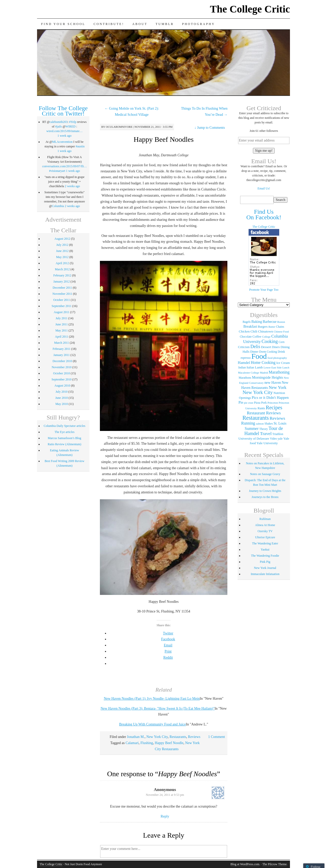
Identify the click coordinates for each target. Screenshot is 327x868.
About (140, 24)
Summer (252, 429)
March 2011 (62, 343)
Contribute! (109, 24)
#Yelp (73, 122)
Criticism (244, 347)
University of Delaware (254, 439)
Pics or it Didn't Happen (270, 398)
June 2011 (62, 324)
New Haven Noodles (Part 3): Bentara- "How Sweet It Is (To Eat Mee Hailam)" (158, 709)
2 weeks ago (72, 186)
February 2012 (62, 275)
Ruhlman (265, 519)
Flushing (147, 743)
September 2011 (62, 306)
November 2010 (62, 367)
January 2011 (62, 355)
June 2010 (61, 398)
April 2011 (62, 337)
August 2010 (62, 386)
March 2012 (62, 269)
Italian (250, 367)
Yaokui (265, 550)
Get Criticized (264, 108)
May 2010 (62, 404)
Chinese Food (281, 332)
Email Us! (264, 188)
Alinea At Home (265, 525)
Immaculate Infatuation (265, 574)
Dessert (266, 347)
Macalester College (249, 373)
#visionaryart (57, 171)
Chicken (244, 331)
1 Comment (217, 737)
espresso (246, 358)
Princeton (273, 403)
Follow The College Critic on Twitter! (63, 111)
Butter (272, 327)
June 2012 (62, 251)
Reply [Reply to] (165, 816)
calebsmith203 (59, 122)
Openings (245, 398)
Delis (255, 347)
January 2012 (62, 282)
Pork (264, 403)
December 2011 (62, 288)
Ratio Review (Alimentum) (65, 444)
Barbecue (270, 322)
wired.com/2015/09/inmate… (65, 131)
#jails (59, 126)
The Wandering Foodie (265, 556)
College (266, 337)
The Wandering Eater (265, 543)
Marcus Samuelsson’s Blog (65, 438)
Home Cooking (263, 362)
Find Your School (63, 24)
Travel (266, 433)
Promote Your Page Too (264, 290)
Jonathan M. (136, 737)
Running (248, 423)
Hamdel (244, 363)
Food (259, 356)
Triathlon (278, 434)
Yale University (267, 443)
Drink (281, 352)
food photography (277, 358)
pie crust (249, 403)
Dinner (254, 352)
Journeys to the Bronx (265, 497)
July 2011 (62, 318)
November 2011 (62, 294)
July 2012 (62, 245)
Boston (281, 322)
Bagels (247, 322)
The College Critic (250, 9)
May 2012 (62, 257)
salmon (260, 424)
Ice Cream (283, 363)
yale (280, 439)
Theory (264, 429)
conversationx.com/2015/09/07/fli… (65, 166)
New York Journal (265, 568)
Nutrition (279, 393)
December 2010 (62, 361)
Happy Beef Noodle (169, 743)
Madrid (264, 373)
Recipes (274, 407)
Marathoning (279, 372)
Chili (254, 331)
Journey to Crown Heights (265, 491)
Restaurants (178, 737)
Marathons (245, 378)
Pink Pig (265, 562)
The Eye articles (64, 432)
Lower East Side (273, 368)
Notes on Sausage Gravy (265, 474)
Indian (242, 367)
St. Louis (280, 423)
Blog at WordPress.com (245, 864)
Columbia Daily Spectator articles (65, 426)
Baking (257, 322)
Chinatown (266, 331)
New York (278, 387)
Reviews (194, 737)
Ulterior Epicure (265, 537)
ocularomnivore (119, 127)
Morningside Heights (268, 377)
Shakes (269, 424)
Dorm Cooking (268, 352)
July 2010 (61, 392)
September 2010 (62, 379)
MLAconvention (62, 142)
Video (273, 439)
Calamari (132, 743)
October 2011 (62, 300)
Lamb (259, 367)
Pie (241, 402)
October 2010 (62, 373)
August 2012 (62, 239)
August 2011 (61, 312)
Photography (199, 24)
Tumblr (165, 24)
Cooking (270, 341)
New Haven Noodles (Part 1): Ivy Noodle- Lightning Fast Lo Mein (152, 699)
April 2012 (62, 263)
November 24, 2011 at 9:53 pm (165, 795)
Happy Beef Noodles (164, 139)
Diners (276, 347)
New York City (157, 737)
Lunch (286, 368)
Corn (281, 342)
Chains (280, 327)
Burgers (263, 327)
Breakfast (250, 327)
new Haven (273, 382)
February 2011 (62, 349)
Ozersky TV (265, 531)
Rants (261, 408)
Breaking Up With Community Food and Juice (152, 724)
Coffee (257, 337)
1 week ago (65, 136)
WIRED (70, 126)
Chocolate (246, 337)
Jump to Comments (210, 128)
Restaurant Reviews (264, 413)
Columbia (58, 206)
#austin (80, 146)
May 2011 (62, 330)
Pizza (257, 403)
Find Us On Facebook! (264, 214)
